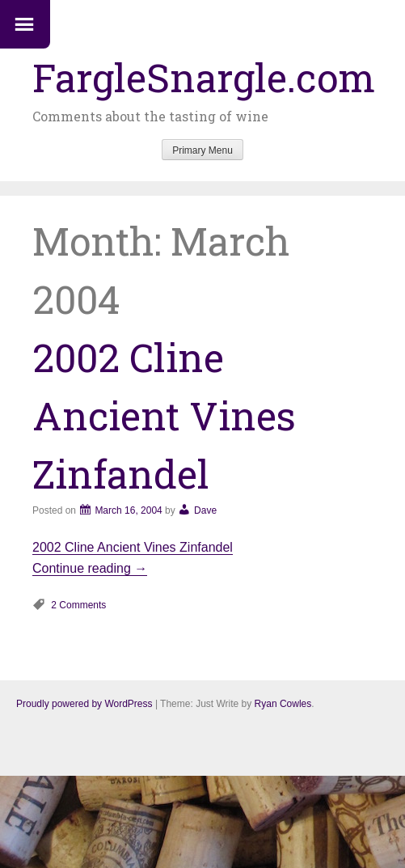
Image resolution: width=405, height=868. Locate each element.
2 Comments (78, 605)
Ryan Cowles (283, 704)
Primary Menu (202, 150)
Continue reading (90, 568)
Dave (205, 510)
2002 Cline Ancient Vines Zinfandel (164, 415)
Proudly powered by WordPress (84, 704)
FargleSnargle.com (204, 77)
